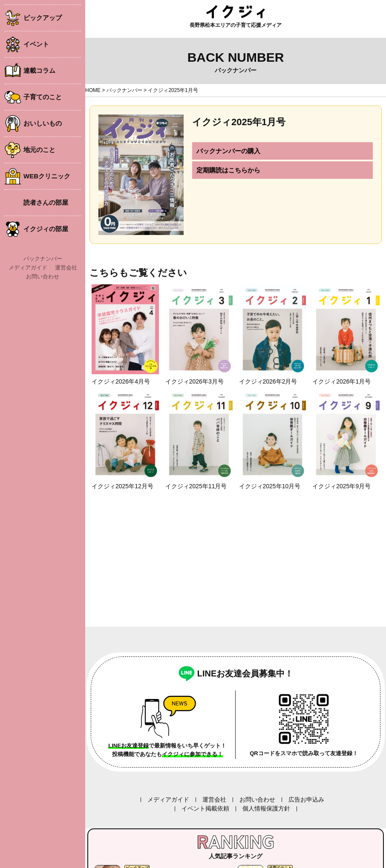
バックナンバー (43, 259)
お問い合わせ (43, 276)
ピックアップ (43, 18)
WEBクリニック (47, 176)
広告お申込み (306, 799)
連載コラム (39, 70)
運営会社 (66, 268)
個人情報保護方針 (266, 808)
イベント (36, 44)
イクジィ (236, 12)
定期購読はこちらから (228, 170)
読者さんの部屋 (46, 202)
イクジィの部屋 (46, 229)
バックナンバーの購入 (228, 151)
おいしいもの (43, 123)
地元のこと (39, 150)
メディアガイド (28, 268)
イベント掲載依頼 (205, 808)
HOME (93, 90)
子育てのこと (43, 97)
